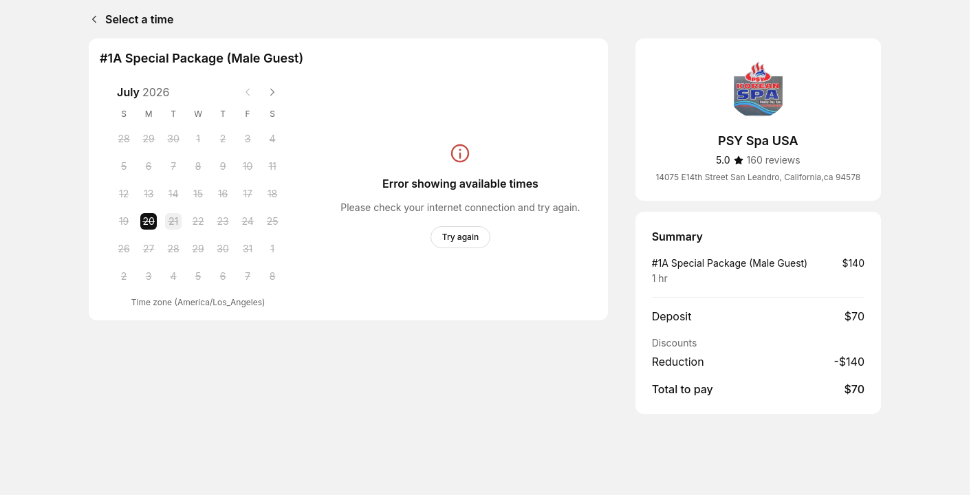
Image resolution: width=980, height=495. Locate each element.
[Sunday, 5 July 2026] (124, 166)
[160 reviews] (774, 160)
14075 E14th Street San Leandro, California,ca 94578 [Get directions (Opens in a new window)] (758, 177)
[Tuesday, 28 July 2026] (173, 249)
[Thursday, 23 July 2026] (223, 221)
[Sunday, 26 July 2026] (124, 249)
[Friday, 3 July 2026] (248, 139)
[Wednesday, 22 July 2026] (198, 221)
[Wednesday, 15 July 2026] (198, 194)
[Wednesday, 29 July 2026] (198, 249)
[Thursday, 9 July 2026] (223, 166)
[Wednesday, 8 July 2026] (198, 166)
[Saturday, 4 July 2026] (272, 139)
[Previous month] (248, 92)
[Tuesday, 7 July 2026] (173, 166)
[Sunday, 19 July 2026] (124, 221)
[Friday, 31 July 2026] (248, 249)
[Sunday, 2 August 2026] (124, 276)
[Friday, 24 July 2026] (248, 221)
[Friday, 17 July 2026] (248, 194)
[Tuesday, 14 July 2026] (173, 194)
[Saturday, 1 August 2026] (272, 249)
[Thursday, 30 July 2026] (223, 249)
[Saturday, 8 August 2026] (272, 276)
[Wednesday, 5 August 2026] (198, 276)
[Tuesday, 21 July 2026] (173, 221)
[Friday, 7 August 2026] (248, 276)
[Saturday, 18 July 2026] (272, 194)
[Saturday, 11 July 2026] (272, 166)
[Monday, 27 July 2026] (149, 249)
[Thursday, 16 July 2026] (223, 194)
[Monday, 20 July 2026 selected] (149, 221)
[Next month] (272, 92)
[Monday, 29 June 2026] (149, 139)
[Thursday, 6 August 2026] (223, 276)
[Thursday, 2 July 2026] (223, 139)
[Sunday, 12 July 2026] (124, 194)
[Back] (91, 19)
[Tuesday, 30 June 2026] (173, 139)
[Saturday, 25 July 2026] (272, 221)
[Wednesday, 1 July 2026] (198, 139)
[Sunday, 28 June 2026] (124, 139)
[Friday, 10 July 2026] (248, 166)
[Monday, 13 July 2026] (149, 194)
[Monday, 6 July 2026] (149, 166)
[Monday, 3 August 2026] (149, 276)
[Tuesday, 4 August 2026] (173, 276)
